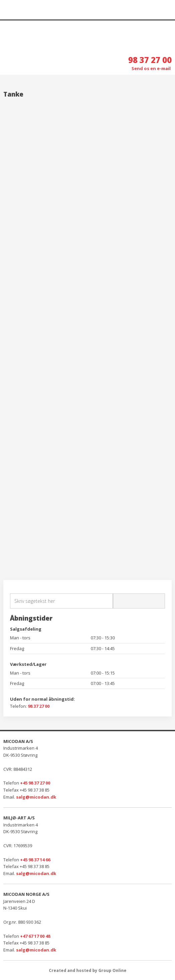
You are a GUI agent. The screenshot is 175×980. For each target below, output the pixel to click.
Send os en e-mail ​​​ (152, 68)
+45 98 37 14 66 (35, 860)
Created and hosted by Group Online (88, 970)
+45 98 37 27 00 (35, 783)
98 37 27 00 (150, 60)
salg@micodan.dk (36, 797)
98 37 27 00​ (39, 706)
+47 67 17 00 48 (35, 936)
